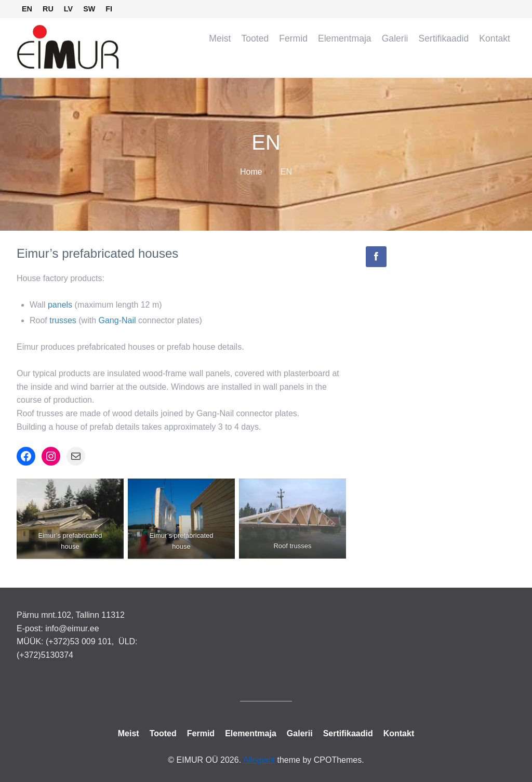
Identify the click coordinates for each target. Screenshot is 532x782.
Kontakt (495, 38)
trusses (63, 320)
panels (60, 305)
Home (251, 172)
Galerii (395, 38)
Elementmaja (345, 38)
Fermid (293, 38)
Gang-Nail (117, 320)
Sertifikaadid (444, 38)
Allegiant (259, 760)
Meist (220, 38)
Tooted (255, 38)
